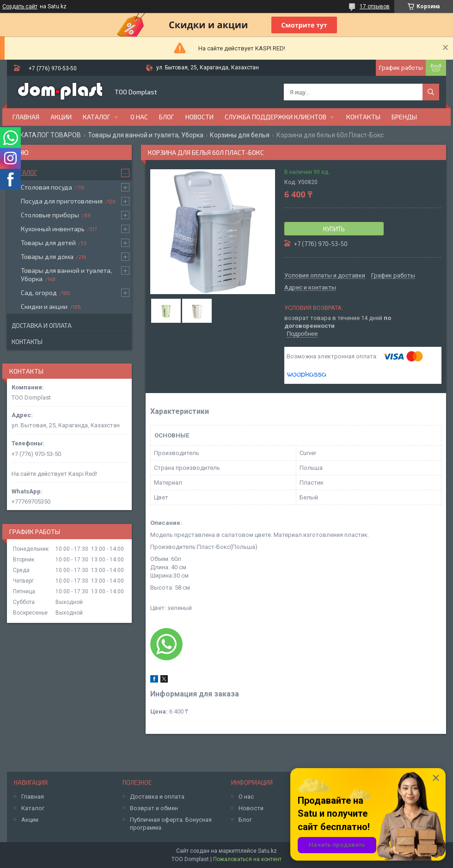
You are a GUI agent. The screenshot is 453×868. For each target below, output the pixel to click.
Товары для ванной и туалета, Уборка (146, 135)
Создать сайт (20, 6)
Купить (334, 229)
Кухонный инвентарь (53, 229)
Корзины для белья (240, 135)
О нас (139, 117)
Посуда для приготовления (62, 201)
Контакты (363, 117)
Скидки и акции (44, 306)
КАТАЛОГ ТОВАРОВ (50, 135)
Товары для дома (47, 256)
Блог (167, 117)
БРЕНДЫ (404, 117)
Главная (26, 117)
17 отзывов (375, 6)
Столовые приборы (50, 215)
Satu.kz (267, 851)
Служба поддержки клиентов (275, 117)
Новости (199, 117)
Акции (61, 117)
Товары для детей (48, 243)
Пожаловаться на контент (247, 859)
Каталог (97, 117)
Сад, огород (39, 292)
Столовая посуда (46, 187)
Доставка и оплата (42, 326)
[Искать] (431, 92)
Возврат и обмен (154, 808)
